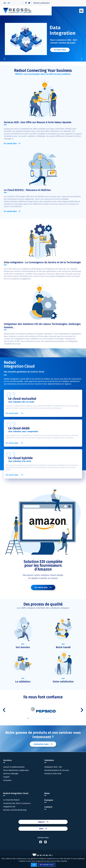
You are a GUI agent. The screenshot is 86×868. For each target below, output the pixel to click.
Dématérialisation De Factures (57, 770)
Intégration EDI (9, 807)
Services (7, 760)
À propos (49, 800)
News (47, 793)
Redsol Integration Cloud (16, 793)
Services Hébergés (11, 774)
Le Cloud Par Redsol (11, 800)
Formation (7, 780)
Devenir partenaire (41, 3)
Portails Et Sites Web (53, 774)
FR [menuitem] (9, 3)
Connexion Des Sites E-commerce (17, 803)
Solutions (49, 760)
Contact (48, 807)
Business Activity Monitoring (15, 810)
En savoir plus (47, 865)
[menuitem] (5, 3)
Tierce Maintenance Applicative (16, 770)
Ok (34, 865)
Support (6, 777)
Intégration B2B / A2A (53, 767)
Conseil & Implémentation (14, 767)
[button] (81, 11)
